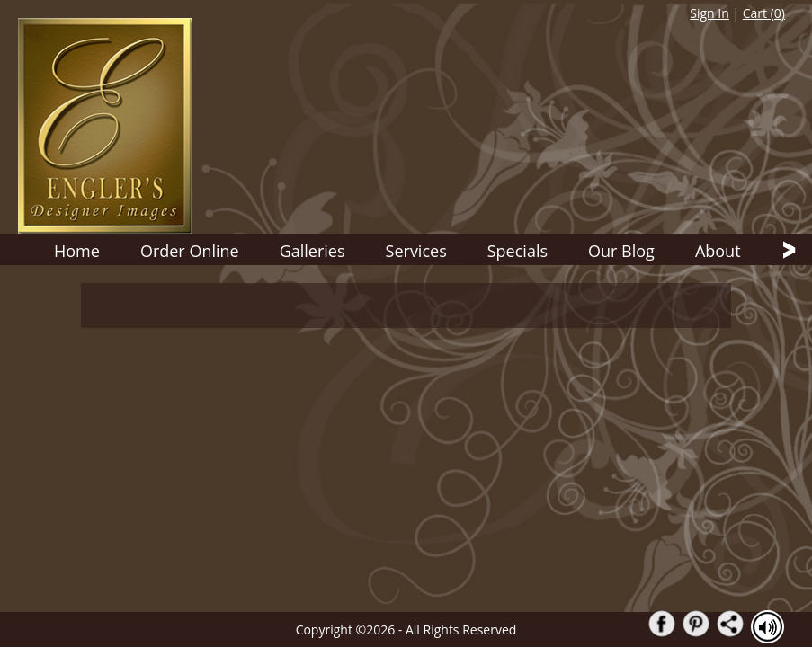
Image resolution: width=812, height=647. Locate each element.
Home (77, 251)
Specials (518, 251)
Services (416, 251)
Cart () (764, 13)
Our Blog (621, 251)
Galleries (312, 251)
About (718, 251)
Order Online (190, 251)
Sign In (709, 13)
